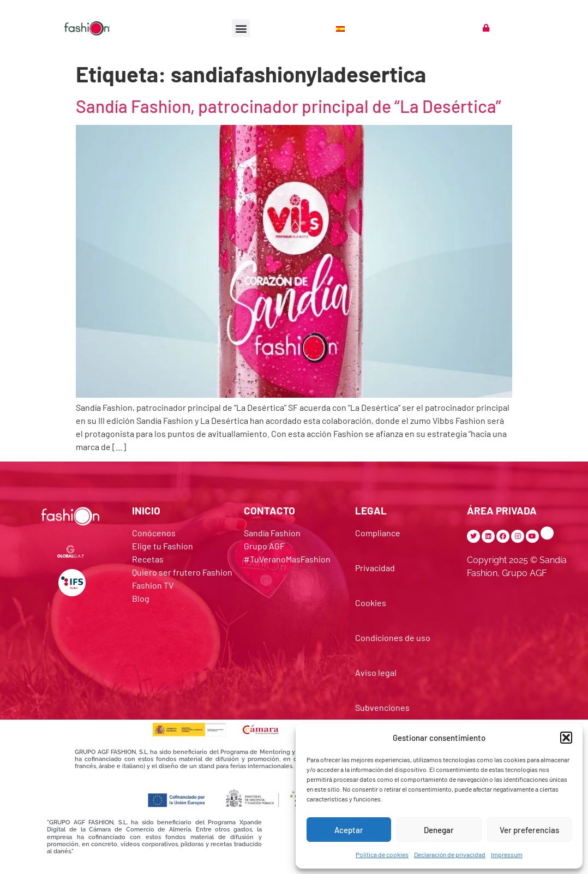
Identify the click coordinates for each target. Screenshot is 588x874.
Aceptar (349, 830)
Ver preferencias (529, 830)
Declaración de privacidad (450, 854)
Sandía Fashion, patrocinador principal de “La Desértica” (289, 106)
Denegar (439, 830)
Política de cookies (382, 854)
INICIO (146, 510)
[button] (566, 738)
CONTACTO (269, 510)
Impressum (507, 854)
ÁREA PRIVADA (502, 510)
